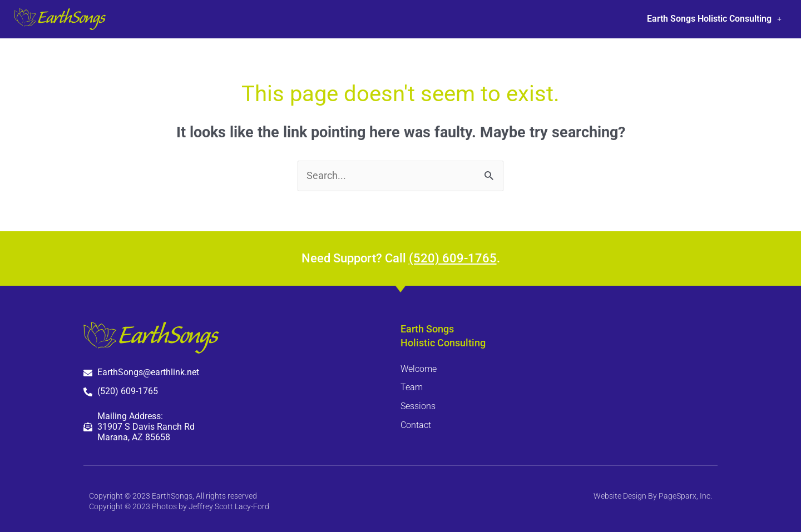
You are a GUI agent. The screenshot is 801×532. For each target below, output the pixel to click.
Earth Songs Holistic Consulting (714, 19)
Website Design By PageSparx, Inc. (653, 496)
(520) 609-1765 (453, 258)
